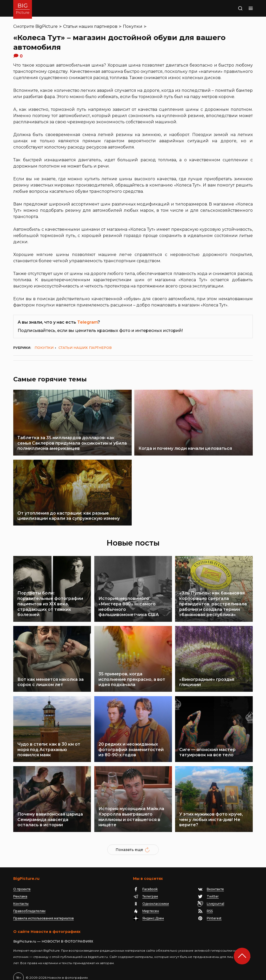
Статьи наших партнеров (90, 26)
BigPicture (46, 26)
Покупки (133, 26)
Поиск (230, 8)
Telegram (87, 322)
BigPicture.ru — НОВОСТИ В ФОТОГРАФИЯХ (53, 933)
